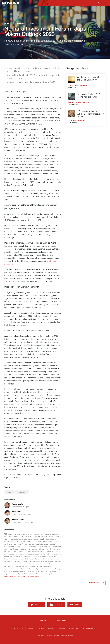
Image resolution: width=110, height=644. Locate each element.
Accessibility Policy (90, 628)
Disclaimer (41, 628)
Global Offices (19, 628)
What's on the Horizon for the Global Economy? (89, 78)
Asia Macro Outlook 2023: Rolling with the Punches (89, 95)
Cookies (51, 628)
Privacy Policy (74, 628)
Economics (22, 492)
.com (45, 621)
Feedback (62, 628)
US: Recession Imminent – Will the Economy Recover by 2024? (90, 114)
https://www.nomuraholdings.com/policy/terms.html (23, 576)
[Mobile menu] (105, 3)
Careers (30, 628)
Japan (10, 492)
